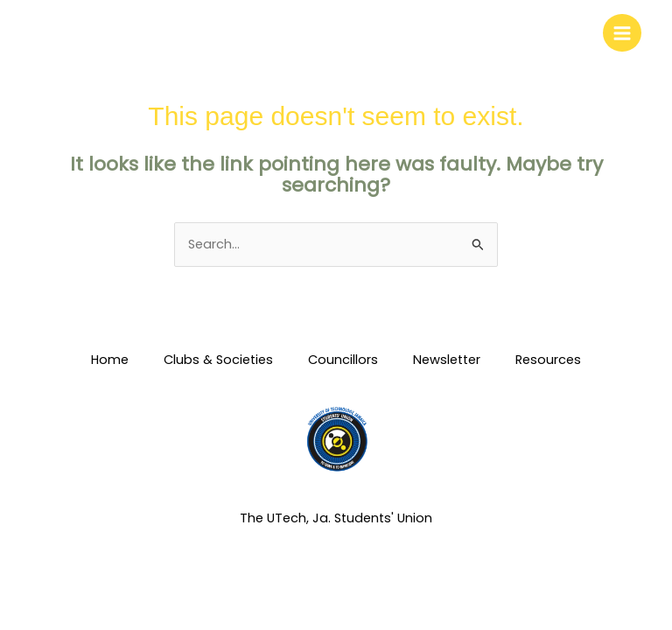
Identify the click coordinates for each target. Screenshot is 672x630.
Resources (548, 360)
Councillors (343, 360)
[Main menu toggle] (622, 33)
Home (110, 360)
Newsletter (447, 360)
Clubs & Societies (218, 360)
